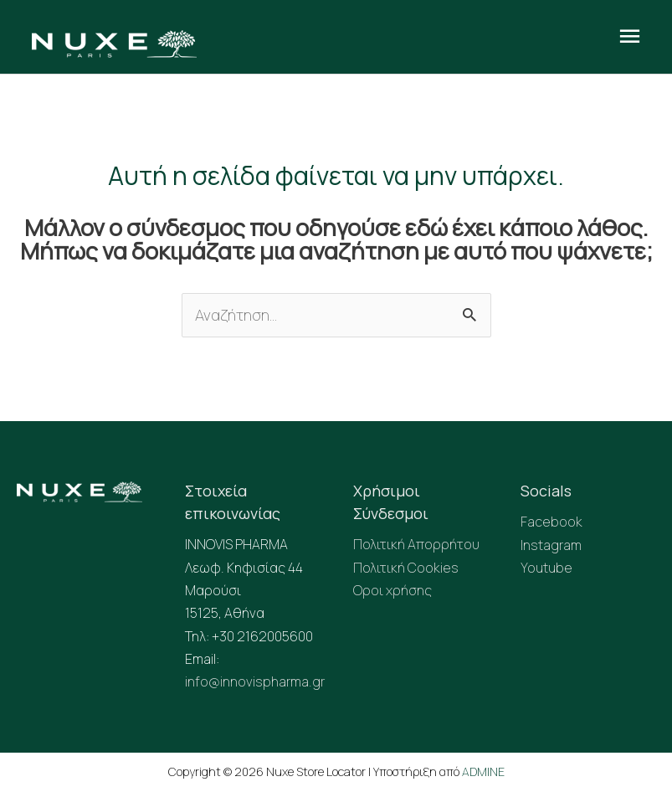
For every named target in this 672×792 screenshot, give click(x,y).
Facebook (551, 522)
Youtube (546, 568)
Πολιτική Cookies (406, 568)
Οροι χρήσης (392, 590)
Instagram (551, 545)
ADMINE (483, 771)
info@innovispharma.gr (255, 681)
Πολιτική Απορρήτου (416, 544)
